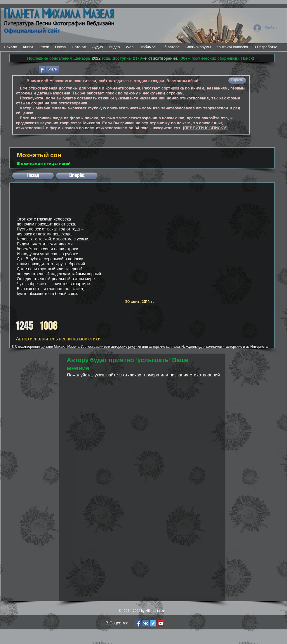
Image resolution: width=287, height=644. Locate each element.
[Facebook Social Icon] (138, 623)
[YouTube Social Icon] (161, 623)
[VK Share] (78, 69)
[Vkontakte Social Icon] (146, 623)
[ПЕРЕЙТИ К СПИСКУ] (205, 128)
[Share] (49, 69)
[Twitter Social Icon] (153, 623)
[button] (237, 81)
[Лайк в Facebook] (24, 69)
